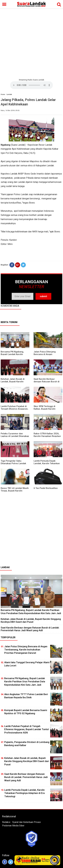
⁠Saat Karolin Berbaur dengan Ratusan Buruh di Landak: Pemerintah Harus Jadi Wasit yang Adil (30, 629)
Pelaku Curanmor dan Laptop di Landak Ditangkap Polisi (15, 436)
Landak (9, 94)
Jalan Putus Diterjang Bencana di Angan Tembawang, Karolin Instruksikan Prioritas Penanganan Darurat (26, 650)
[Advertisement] (31, 43)
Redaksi (6, 822)
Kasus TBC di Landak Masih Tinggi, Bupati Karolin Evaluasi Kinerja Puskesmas (15, 491)
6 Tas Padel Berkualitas (46, 488)
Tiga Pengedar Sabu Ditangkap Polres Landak (13, 462)
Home (3, 94)
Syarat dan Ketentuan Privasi (27, 822)
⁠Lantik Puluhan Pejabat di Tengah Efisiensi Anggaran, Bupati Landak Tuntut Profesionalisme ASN (27, 729)
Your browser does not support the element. (31, 85)
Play (55, 860)
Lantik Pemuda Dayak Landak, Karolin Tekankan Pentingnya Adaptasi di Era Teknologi (24, 793)
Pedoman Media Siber (13, 826)
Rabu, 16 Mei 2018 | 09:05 (10, 111)
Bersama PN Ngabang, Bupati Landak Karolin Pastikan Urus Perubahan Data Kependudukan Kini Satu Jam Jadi (31, 612)
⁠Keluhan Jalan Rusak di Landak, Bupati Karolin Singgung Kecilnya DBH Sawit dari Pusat (31, 620)
